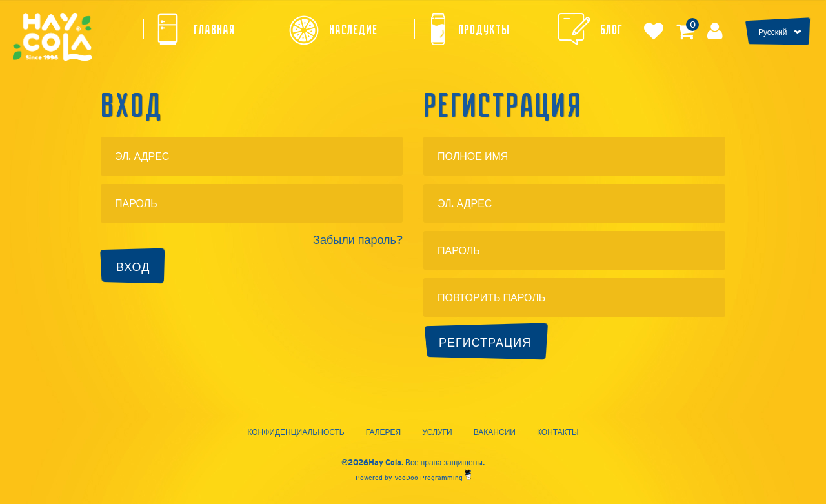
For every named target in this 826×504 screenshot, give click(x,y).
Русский (773, 32)
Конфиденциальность (296, 432)
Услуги (437, 432)
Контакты (558, 432)
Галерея (384, 432)
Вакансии (495, 432)
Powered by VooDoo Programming (413, 478)
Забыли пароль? (358, 240)
